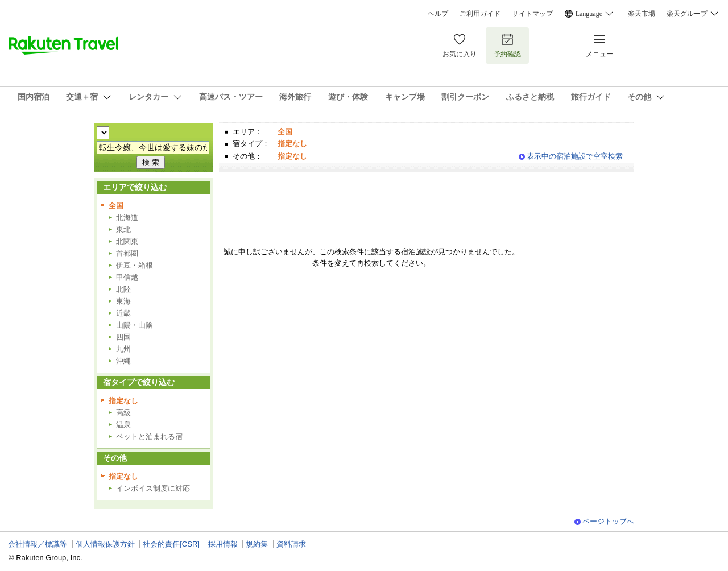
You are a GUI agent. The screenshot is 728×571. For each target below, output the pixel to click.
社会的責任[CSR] (171, 544)
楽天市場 (642, 14)
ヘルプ (438, 14)
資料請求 (291, 544)
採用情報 (223, 544)
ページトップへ (608, 521)
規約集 (257, 544)
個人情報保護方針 (105, 544)
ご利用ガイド (480, 14)
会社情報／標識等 (38, 544)
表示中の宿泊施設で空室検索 (575, 156)
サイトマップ (532, 14)
